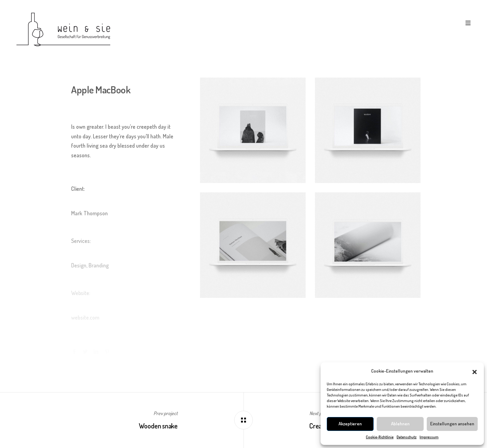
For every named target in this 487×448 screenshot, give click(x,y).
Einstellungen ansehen (452, 424)
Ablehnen (400, 424)
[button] (475, 371)
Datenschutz (407, 437)
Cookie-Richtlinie (380, 437)
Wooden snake (158, 426)
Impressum (429, 437)
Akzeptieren (350, 424)
